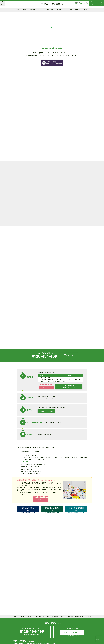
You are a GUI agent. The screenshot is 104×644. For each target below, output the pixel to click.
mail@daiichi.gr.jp (41, 637)
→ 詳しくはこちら (27, 453)
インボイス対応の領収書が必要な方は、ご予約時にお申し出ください (69, 378)
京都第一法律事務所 (52, 4)
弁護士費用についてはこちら (46, 402)
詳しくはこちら (47, 379)
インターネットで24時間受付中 (72, 623)
